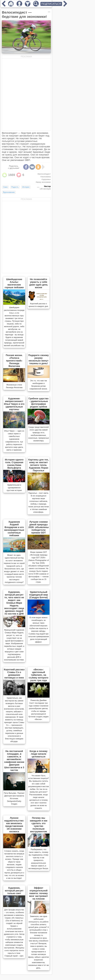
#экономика (46, 177)
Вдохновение (9, 192)
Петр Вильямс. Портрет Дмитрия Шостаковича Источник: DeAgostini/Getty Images (14, 798)
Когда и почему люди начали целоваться (38, 754)
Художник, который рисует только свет (14, 891)
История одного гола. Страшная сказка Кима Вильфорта (14, 464)
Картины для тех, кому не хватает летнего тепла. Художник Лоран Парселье (39, 465)
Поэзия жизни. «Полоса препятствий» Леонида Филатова (14, 361)
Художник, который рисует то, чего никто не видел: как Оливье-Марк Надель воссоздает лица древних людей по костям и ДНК (14, 603)
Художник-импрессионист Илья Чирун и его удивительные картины (14, 404)
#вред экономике (43, 182)
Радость (15, 187)
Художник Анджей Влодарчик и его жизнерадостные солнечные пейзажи (14, 529)
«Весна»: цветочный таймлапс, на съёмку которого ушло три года (39, 675)
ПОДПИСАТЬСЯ (51, 4)
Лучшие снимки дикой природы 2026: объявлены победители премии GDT (39, 527)
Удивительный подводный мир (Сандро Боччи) (39, 595)
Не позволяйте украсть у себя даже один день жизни (38, 283)
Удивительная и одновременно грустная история (14, 488)
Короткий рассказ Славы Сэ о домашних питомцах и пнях (14, 674)
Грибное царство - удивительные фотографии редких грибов (38, 403)
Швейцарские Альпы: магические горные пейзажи (14, 283)
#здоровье (46, 179)
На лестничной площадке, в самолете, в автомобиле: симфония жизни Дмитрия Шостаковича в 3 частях (14, 761)
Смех (5, 187)
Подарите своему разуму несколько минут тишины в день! (38, 359)
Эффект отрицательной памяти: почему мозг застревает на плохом (38, 893)
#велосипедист (44, 174)
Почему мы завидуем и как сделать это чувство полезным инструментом (38, 825)
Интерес (26, 187)
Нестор (47, 186)
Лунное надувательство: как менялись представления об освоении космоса (14, 825)
